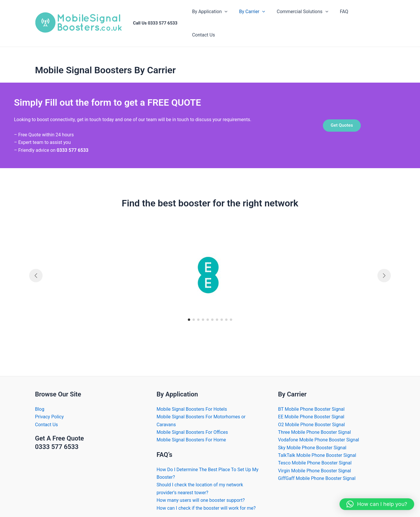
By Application (217, 19)
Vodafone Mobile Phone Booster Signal (318, 432)
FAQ (344, 19)
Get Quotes (342, 117)
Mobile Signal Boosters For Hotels (192, 401)
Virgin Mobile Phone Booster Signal (314, 463)
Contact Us (369, 19)
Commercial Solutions (304, 19)
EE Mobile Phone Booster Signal (311, 409)
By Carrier (257, 19)
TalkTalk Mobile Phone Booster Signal (317, 447)
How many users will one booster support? (201, 492)
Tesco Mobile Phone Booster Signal (315, 455)
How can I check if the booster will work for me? (206, 500)
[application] (232, 19)
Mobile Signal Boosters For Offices (192, 424)
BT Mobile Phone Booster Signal (311, 401)
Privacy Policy (49, 409)
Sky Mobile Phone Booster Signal (312, 439)
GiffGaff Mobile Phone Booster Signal (317, 470)
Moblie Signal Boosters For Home (191, 432)
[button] (189, 311)
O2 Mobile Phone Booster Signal (311, 416)
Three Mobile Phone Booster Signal (314, 424)
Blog (40, 401)
